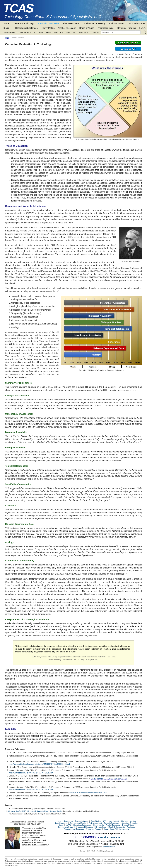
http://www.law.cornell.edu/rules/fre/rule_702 (88, 793)
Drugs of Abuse (87, 28)
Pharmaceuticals (105, 28)
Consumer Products (127, 28)
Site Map (71, 33)
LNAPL (143, 28)
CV (36, 33)
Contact (96, 33)
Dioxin (7, 28)
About (117, 821)
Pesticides (131, 827)
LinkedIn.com (109, 847)
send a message (110, 837)
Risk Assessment (71, 23)
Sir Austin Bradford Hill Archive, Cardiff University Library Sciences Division (35, 811)
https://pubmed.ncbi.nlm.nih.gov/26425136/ (109, 778)
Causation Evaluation (49, 23)
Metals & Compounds (117, 827)
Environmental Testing (94, 23)
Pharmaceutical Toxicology (74, 829)
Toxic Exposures (117, 23)
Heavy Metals (48, 28)
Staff (41, 33)
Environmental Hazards (67, 827)
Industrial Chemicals (85, 827)
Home (7, 23)
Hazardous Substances (26, 28)
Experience (26, 33)
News (48, 33)
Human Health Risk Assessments (116, 829)
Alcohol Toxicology (67, 28)
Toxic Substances (137, 23)
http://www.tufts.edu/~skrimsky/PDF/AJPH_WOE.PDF (31, 773)
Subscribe (83, 33)
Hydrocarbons (101, 827)
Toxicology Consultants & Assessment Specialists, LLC (53, 17)
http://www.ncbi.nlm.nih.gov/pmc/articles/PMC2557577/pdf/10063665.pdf (39, 764)
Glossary (58, 33)
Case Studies (9, 33)
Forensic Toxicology (25, 23)
